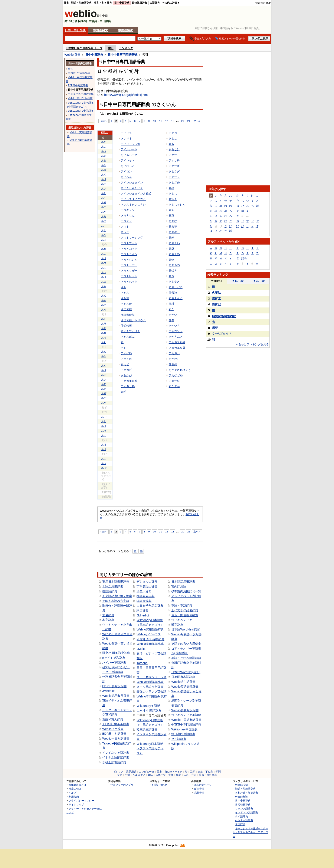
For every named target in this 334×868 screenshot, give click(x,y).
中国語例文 (100, 30)
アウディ (126, 221)
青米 (171, 238)
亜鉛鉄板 (126, 326)
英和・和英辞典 (103, 3)
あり (104, 324)
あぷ (104, 459)
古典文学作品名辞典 (150, 606)
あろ (104, 338)
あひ (104, 263)
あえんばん (128, 337)
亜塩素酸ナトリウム (133, 320)
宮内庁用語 (179, 586)
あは (104, 258)
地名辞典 (108, 615)
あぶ (104, 435)
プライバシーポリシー (81, 800)
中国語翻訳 (125, 30)
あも (104, 300)
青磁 (171, 188)
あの (104, 254)
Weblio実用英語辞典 (150, 644)
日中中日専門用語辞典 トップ (84, 48)
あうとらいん (129, 260)
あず (104, 389)
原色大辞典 (144, 591)
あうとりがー (129, 271)
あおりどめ (176, 287)
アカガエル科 (177, 342)
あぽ (104, 468)
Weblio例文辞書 (113, 729)
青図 (171, 210)
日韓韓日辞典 (140, 3)
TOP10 (216, 281)
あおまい (174, 243)
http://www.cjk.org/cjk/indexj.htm (126, 95)
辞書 (66, 3)
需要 (215, 328)
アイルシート (129, 149)
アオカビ (126, 370)
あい (104, 147)
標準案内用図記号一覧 (186, 591)
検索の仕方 (75, 789)
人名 (186, 775)
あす (104, 198)
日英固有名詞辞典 (183, 677)
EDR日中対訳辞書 (114, 734)
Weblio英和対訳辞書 (185, 710)
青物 (171, 260)
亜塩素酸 (126, 309)
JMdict (141, 649)
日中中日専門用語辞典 (123, 55)
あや (104, 305)
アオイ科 (126, 353)
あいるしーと (129, 155)
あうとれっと (129, 282)
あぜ (104, 393)
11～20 (238, 281)
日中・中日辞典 (75, 30)
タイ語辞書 (179, 739)
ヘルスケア (139, 775)
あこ (104, 184)
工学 (193, 772)
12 (167, 121)
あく (104, 175)
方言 (194, 775)
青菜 (171, 216)
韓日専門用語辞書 (183, 734)
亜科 (171, 304)
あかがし (174, 359)
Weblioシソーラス (149, 634)
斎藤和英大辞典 (113, 719)
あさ (104, 189)
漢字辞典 (177, 625)
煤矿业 (216, 304)
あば (104, 426)
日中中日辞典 (122, 3)
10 (154, 121)
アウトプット (129, 243)
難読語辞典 (110, 591)
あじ (104, 384)
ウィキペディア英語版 (186, 715)
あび (104, 431)
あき (104, 170)
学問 (218, 772)
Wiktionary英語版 (148, 706)
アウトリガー (129, 265)
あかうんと (176, 337)
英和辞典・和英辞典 (247, 793)
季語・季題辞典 (182, 605)
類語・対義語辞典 (81, 3)
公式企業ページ (203, 785)
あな (104, 235)
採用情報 (199, 793)
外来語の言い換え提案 (117, 596)
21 (189, 121)
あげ (104, 370)
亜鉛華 (125, 298)
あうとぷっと (129, 249)
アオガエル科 (129, 381)
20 (183, 121)
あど (104, 421)
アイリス (126, 133)
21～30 (259, 281)
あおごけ (174, 149)
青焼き (173, 271)
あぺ (104, 463)
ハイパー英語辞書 (114, 663)
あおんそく (176, 298)
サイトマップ (76, 805)
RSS (183, 845)
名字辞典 (108, 620)
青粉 (124, 392)
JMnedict (108, 691)
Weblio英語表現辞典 (185, 687)
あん (104, 351)
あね (104, 249)
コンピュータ (147, 772)
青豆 (171, 249)
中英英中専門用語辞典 (186, 724)
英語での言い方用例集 (186, 644)
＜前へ (104, 121)
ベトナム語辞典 (244, 820)
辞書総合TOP (263, 3)
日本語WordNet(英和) (186, 672)
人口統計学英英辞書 (116, 724)
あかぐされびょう (180, 370)
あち (104, 216)
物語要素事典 (145, 596)
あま (104, 282)
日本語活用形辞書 (183, 582)
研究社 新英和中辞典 (116, 653)
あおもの (174, 265)
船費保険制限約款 (224, 316)
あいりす (126, 139)
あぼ (104, 445)
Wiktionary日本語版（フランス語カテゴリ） (150, 748)
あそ (104, 207)
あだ (104, 403)
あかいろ (174, 326)
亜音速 (173, 293)
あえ (104, 156)
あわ (104, 342)
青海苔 (173, 227)
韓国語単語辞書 (147, 730)
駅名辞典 (143, 610)
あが (104, 356)
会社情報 (199, 789)
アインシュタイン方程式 (136, 194)
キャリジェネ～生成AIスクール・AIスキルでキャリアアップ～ (250, 832)
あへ (104, 272)
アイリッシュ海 (130, 144)
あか (104, 165)
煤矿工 (216, 299)
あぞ (104, 398)
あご (104, 375)
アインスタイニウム (133, 199)
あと (104, 231)
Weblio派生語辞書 (183, 682)
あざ (104, 380)
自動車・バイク (173, 772)
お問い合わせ (160, 785)
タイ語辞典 (242, 816)
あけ (104, 179)
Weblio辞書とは (77, 785)
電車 (159, 772)
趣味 (150, 775)
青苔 (171, 144)
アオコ (173, 133)
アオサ (173, 155)
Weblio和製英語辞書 (150, 682)
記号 (244, 258)
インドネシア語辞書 (116, 753)
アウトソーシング (132, 238)
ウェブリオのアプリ (122, 785)
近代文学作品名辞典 (185, 610)
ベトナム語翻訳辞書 (116, 757)
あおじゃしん (177, 205)
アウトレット (129, 276)
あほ (104, 277)
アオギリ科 (128, 386)
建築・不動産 (205, 772)
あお (104, 161)
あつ (104, 221)
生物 (171, 775)
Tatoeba (142, 663)
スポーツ (161, 775)
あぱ (104, 449)
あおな (173, 221)
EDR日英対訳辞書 (114, 686)
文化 (120, 775)
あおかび (126, 375)
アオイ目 (126, 359)
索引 (111, 48)
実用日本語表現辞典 (116, 582)
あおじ (173, 194)
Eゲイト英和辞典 (114, 658)
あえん (125, 293)
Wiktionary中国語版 (184, 729)
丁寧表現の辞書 (147, 586)
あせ (104, 202)
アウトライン (129, 254)
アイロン (126, 171)
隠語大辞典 (144, 601)
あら (104, 319)
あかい (173, 315)
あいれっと (128, 166)
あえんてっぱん (130, 331)
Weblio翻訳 (241, 797)
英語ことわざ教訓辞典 (186, 658)
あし (104, 193)
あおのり (174, 232)
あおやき (174, 282)
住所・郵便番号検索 (185, 615)
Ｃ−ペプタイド (222, 334)
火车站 (216, 293)
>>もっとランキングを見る (252, 344)
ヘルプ (72, 793)
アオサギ (174, 166)
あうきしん (128, 216)
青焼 (171, 276)
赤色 (171, 320)
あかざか (174, 386)
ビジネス (118, 772)
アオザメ (174, 177)
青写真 (173, 199)
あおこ (173, 139)
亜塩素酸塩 (128, 315)
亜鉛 (124, 287)
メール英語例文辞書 (150, 687)
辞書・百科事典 (208, 775)
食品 (179, 775)
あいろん (126, 177)
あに (104, 240)
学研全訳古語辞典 (114, 762)
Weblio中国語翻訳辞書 (186, 720)
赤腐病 (173, 364)
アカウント (176, 331)
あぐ (104, 366)
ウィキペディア (182, 620)
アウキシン (128, 210)
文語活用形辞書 (113, 586)
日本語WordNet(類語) (186, 629)
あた (104, 212)
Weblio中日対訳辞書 (116, 739)
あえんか (126, 304)
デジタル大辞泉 (147, 582)
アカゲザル (176, 375)
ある (104, 328)
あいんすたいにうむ (133, 205)
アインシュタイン (132, 183)
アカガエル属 (177, 348)
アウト (125, 227)
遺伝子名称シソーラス (151, 677)
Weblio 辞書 (72, 55)
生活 (127, 775)
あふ (104, 268)
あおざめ (174, 183)
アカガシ (174, 353)
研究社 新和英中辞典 (150, 639)
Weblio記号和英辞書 (116, 696)
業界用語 (131, 772)
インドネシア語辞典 (247, 812)
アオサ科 (174, 160)
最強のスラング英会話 (151, 692)
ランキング (126, 48)
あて (104, 226)
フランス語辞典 (244, 809)
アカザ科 (174, 381)
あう (104, 151)
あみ (104, 286)
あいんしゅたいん (132, 188)
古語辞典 (155, 3)
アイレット (128, 160)
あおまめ (174, 254)
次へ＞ (197, 121)
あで (104, 417)
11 (161, 121)
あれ (104, 333)
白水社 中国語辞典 (149, 711)
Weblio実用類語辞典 (150, 629)
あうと (125, 232)
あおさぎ (174, 171)
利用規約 (74, 797)
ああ (104, 142)
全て (71, 69)
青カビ (125, 364)
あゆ (104, 310)
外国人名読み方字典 (116, 601)
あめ (104, 296)
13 (173, 121)
